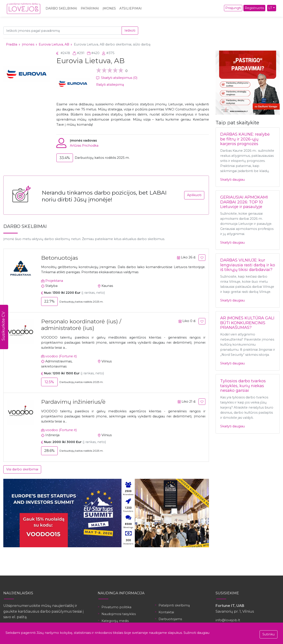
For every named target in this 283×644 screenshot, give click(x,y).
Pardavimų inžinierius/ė (73, 402)
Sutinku (269, 634)
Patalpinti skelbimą (174, 605)
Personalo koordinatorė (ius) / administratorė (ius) (81, 325)
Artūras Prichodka (84, 146)
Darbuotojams (170, 619)
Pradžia (12, 44)
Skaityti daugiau (232, 180)
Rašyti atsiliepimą (110, 85)
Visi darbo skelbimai (22, 469)
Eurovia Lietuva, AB (54, 44)
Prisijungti (233, 8)
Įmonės (109, 8)
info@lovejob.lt (228, 620)
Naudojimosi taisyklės (119, 614)
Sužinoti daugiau (196, 633)
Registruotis (254, 8)
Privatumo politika (116, 607)
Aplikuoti (194, 195)
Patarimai (90, 8)
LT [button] (270, 8)
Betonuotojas (60, 258)
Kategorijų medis (115, 621)
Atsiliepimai (131, 8)
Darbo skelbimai (61, 8)
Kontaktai (166, 612)
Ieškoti (130, 30)
